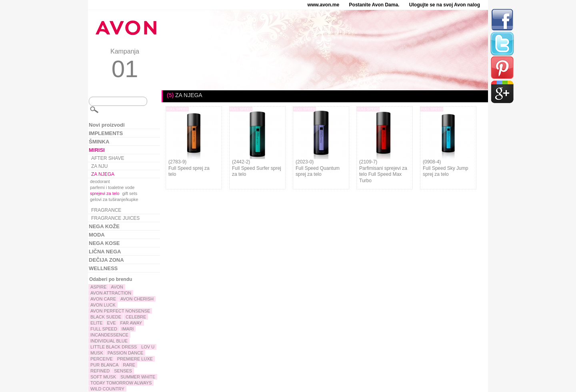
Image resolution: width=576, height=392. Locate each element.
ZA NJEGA (103, 174)
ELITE (97, 323)
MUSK (97, 353)
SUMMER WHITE (138, 377)
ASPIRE (98, 287)
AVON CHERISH (137, 299)
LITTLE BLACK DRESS (114, 347)
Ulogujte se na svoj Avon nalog (445, 5)
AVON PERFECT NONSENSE (120, 311)
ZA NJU (99, 166)
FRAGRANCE (106, 210)
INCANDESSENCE (109, 335)
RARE (129, 365)
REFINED (100, 371)
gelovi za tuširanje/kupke (114, 199)
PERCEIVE (102, 359)
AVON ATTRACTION (111, 293)
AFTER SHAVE (108, 158)
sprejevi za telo (105, 193)
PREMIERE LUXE (135, 359)
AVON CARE (103, 299)
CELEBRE (136, 317)
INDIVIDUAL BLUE (109, 341)
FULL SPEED (104, 329)
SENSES (123, 371)
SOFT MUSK (103, 377)
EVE (112, 323)
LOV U (148, 347)
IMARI (128, 329)
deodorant (100, 181)
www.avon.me (324, 5)
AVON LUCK (103, 305)
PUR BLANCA (104, 365)
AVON (117, 287)
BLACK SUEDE (106, 317)
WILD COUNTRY (107, 389)
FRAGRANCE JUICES (115, 218)
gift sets (130, 193)
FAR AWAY (131, 323)
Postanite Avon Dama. (374, 5)
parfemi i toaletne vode (112, 187)
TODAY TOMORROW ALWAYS (121, 383)
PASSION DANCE (126, 353)
